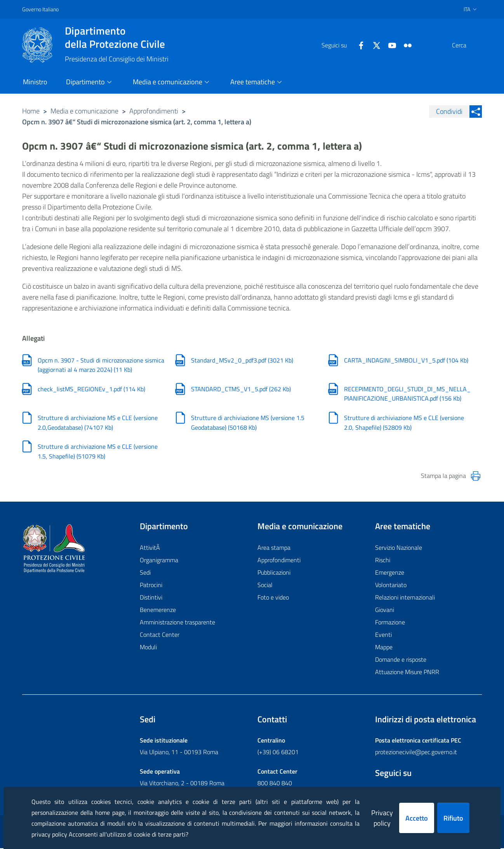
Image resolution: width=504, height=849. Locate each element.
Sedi (145, 574)
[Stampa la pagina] (476, 477)
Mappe (384, 648)
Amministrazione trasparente (177, 623)
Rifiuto (453, 818)
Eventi (383, 636)
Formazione (390, 623)
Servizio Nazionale (399, 549)
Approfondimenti (154, 111)
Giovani (385, 611)
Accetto (417, 818)
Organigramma (159, 561)
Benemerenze (158, 611)
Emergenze (390, 574)
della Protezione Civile (117, 37)
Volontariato (391, 586)
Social (265, 586)
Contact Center (160, 636)
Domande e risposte (401, 661)
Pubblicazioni (274, 574)
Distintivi (151, 598)
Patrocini (151, 586)
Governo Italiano (40, 9)
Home (31, 111)
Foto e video (273, 598)
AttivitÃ (151, 549)
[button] (473, 45)
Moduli (148, 648)
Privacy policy (382, 818)
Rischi (383, 561)
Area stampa (274, 549)
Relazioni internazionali (405, 598)
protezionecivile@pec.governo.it (416, 753)
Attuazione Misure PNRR (407, 673)
